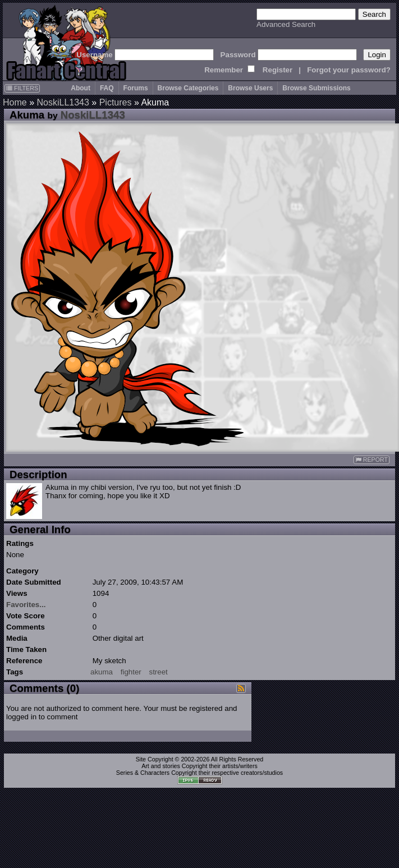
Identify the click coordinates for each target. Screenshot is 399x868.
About (81, 88)
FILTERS (22, 88)
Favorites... (26, 605)
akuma (102, 672)
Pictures (116, 102)
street (158, 672)
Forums (136, 88)
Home (15, 102)
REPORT (372, 460)
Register (278, 70)
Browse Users (250, 88)
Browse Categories (188, 88)
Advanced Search (286, 24)
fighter (131, 672)
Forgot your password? (349, 70)
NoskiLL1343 (63, 102)
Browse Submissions (316, 88)
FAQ (107, 88)
